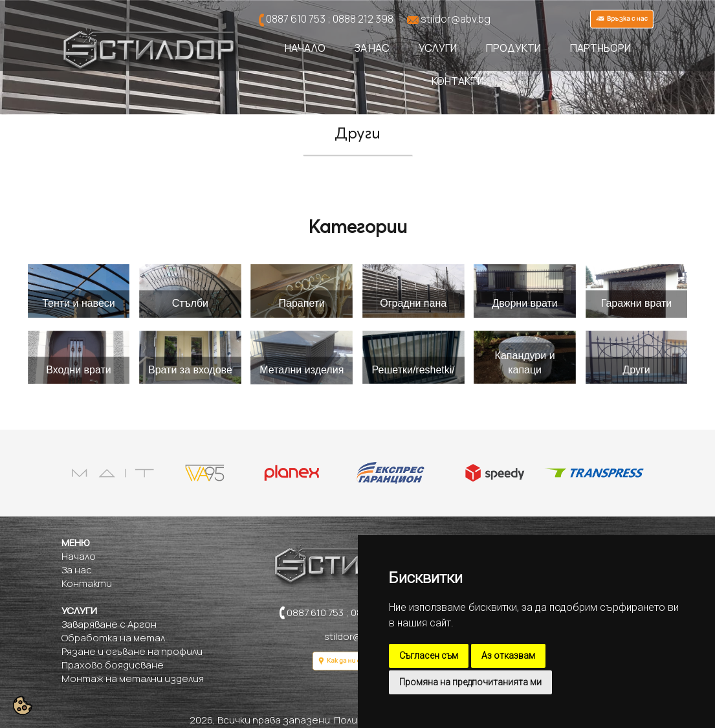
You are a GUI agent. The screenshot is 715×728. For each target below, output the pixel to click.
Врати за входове (190, 370)
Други (636, 370)
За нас (372, 48)
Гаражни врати (637, 303)
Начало (305, 48)
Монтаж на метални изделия (133, 678)
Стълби (190, 303)
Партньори (600, 48)
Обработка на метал (113, 638)
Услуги (438, 48)
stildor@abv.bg (456, 19)
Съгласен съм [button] (429, 656)
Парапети (302, 303)
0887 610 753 (296, 19)
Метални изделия (302, 370)
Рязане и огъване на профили (132, 651)
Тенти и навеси (79, 303)
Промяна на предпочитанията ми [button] (470, 682)
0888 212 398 (363, 19)
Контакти (458, 81)
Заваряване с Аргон (109, 624)
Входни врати (79, 370)
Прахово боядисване (113, 665)
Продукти (513, 48)
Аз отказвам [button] (508, 656)
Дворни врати (524, 303)
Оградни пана (413, 303)
